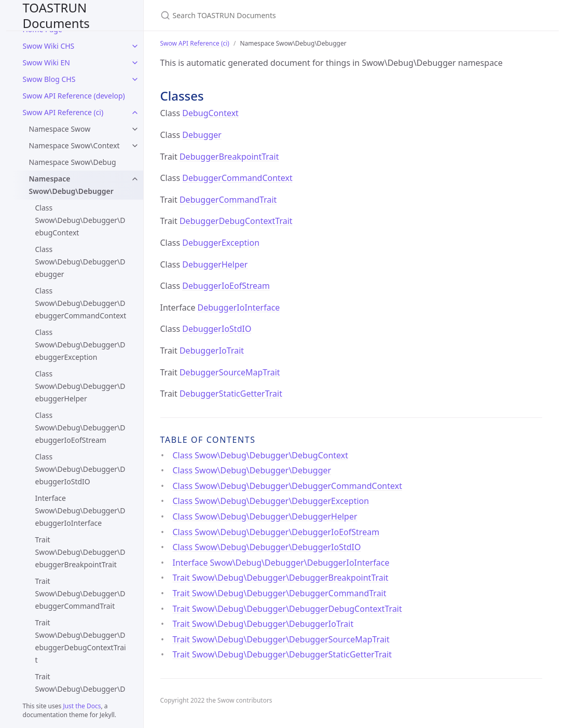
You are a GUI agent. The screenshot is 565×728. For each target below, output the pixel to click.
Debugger (202, 135)
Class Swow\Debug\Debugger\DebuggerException (80, 345)
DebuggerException (221, 243)
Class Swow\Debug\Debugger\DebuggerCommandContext (81, 303)
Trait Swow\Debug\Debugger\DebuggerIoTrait (80, 689)
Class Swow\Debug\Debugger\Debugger (80, 262)
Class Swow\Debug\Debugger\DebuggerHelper (80, 386)
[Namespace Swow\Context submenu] (135, 146)
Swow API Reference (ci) (63, 112)
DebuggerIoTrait (212, 351)
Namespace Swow (60, 129)
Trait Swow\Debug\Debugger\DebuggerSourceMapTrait (281, 639)
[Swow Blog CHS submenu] (135, 79)
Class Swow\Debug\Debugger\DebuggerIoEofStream (80, 428)
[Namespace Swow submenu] (135, 129)
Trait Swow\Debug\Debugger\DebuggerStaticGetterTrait (282, 654)
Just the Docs (82, 706)
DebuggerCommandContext (237, 178)
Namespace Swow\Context (74, 145)
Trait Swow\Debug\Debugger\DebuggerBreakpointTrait (80, 552)
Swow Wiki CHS (49, 46)
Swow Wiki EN (46, 62)
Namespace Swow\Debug (73, 162)
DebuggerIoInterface (239, 307)
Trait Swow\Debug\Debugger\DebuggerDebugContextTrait (81, 641)
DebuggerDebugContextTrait (236, 221)
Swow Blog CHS (49, 79)
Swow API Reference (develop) (74, 96)
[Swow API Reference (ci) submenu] (135, 113)
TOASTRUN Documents (56, 15)
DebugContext (210, 113)
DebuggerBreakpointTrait (229, 157)
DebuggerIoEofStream (226, 286)
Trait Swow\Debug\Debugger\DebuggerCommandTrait (80, 593)
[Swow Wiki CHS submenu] (135, 46)
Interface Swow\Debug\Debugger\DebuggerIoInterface (80, 510)
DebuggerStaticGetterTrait (231, 394)
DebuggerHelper (215, 264)
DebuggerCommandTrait (228, 200)
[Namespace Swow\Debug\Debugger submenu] (135, 179)
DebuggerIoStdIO (217, 329)
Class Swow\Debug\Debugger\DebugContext (80, 220)
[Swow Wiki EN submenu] (135, 63)
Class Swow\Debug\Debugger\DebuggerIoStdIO (80, 469)
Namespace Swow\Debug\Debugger (71, 185)
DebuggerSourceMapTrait (230, 372)
